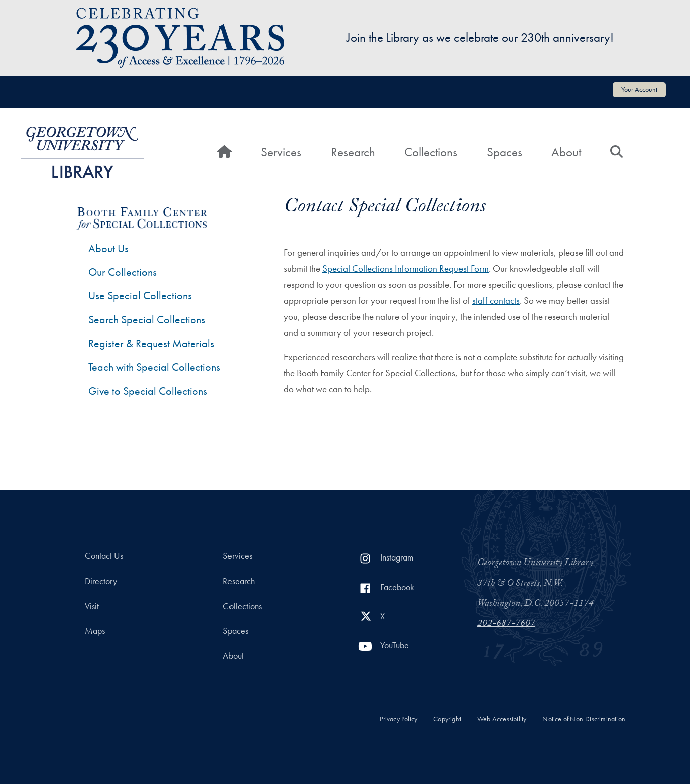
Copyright (447, 719)
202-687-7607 (506, 624)
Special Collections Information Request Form (406, 268)
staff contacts (496, 301)
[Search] (616, 152)
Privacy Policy (398, 719)
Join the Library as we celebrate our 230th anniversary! (480, 37)
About (566, 152)
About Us (108, 248)
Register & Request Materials (151, 343)
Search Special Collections (147, 320)
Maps (95, 631)
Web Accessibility (502, 719)
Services (281, 152)
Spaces (504, 152)
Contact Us (104, 556)
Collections (431, 152)
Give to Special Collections (148, 391)
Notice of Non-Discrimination (584, 719)
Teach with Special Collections (154, 367)
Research (353, 152)
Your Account (639, 89)
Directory (101, 581)
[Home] (224, 152)
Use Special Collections (140, 296)
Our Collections (123, 272)
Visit (92, 606)
